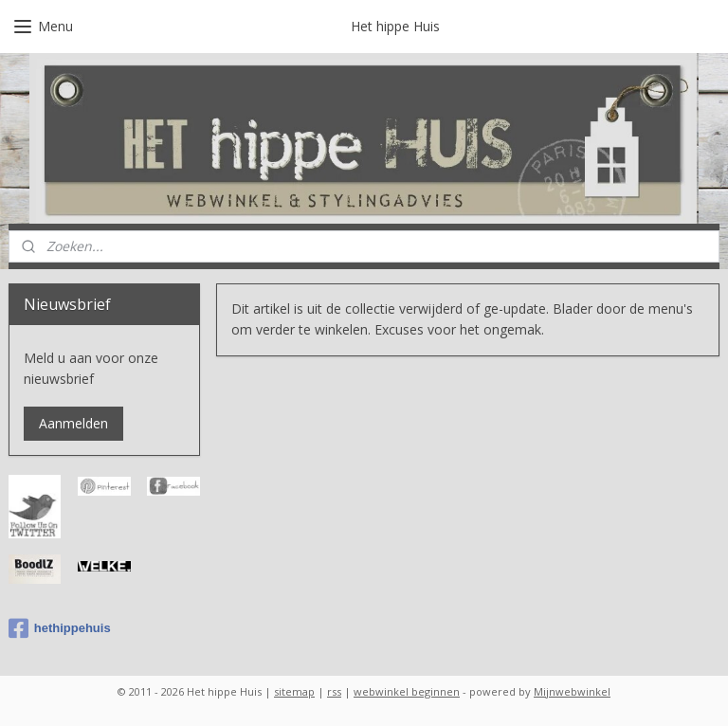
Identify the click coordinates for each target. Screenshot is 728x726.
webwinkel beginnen (407, 691)
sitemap (294, 691)
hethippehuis (60, 628)
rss (334, 691)
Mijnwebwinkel (572, 691)
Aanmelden (73, 423)
